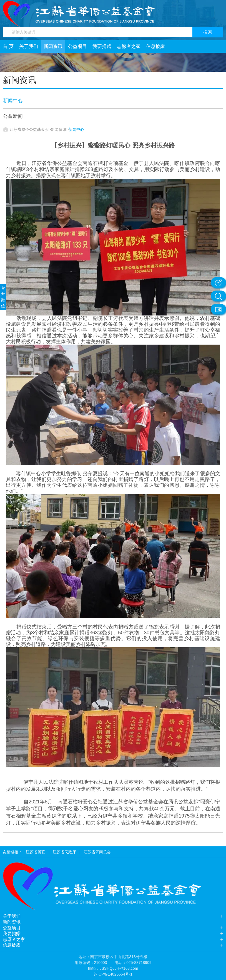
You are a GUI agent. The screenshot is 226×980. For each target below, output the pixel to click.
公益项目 (77, 46)
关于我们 (29, 46)
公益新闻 (13, 116)
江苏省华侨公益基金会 (29, 129)
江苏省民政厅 (64, 852)
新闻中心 (13, 101)
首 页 (8, 46)
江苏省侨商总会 (97, 852)
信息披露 (155, 46)
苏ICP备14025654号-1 (113, 974)
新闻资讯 (53, 46)
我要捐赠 (102, 46)
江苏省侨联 (36, 852)
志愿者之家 (129, 46)
